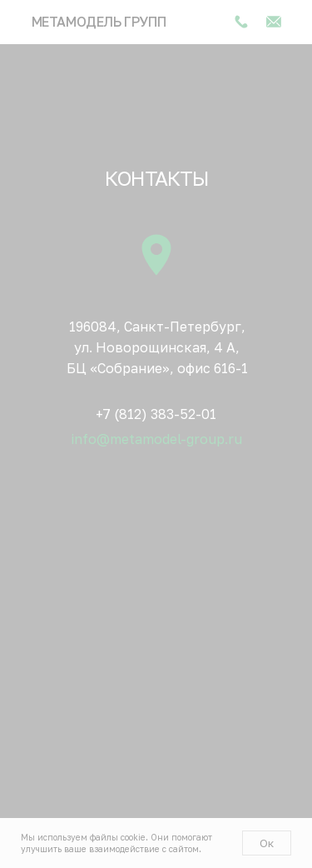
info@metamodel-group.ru (157, 439)
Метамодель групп (99, 22)
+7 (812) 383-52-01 (156, 414)
